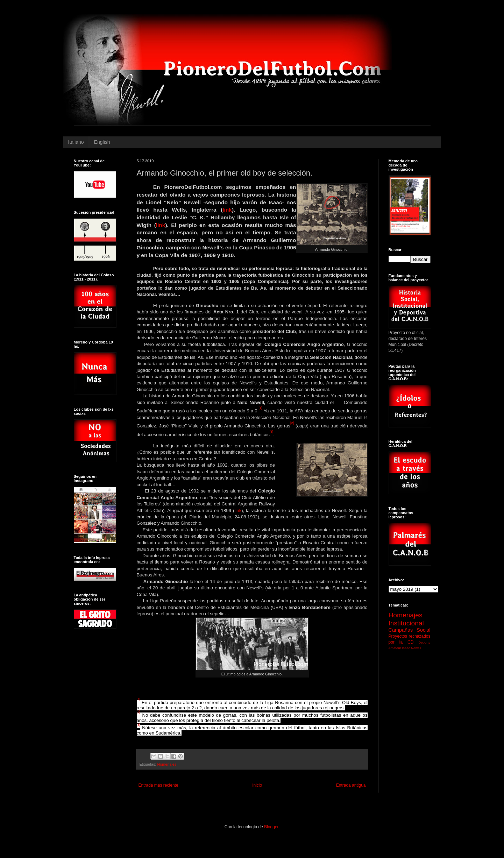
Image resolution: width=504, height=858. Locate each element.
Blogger (271, 827)
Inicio (257, 785)
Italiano (76, 142)
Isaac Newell (411, 648)
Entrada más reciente (158, 785)
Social (423, 630)
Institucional (406, 623)
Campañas (401, 630)
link (227, 210)
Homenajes (167, 764)
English (102, 142)
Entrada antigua (351, 785)
